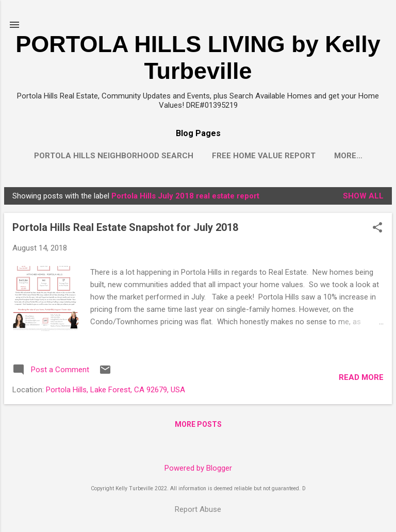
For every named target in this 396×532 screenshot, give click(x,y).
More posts (198, 426)
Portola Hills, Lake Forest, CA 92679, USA (115, 392)
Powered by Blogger (198, 468)
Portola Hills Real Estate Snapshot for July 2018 (125, 229)
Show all (363, 198)
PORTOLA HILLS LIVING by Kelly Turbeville (198, 57)
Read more (361, 379)
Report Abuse (198, 509)
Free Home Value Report (264, 156)
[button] (377, 230)
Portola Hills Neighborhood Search (114, 156)
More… (348, 156)
